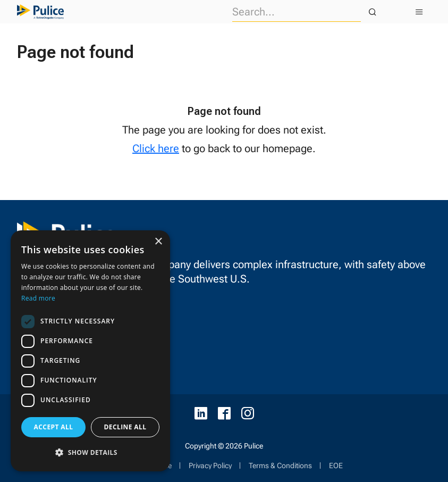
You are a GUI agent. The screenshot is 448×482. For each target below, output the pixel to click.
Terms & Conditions (280, 466)
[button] (90, 452)
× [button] (158, 242)
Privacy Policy (210, 466)
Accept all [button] (54, 427)
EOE (336, 466)
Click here (156, 148)
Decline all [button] (125, 427)
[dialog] (90, 351)
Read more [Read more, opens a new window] (38, 298)
